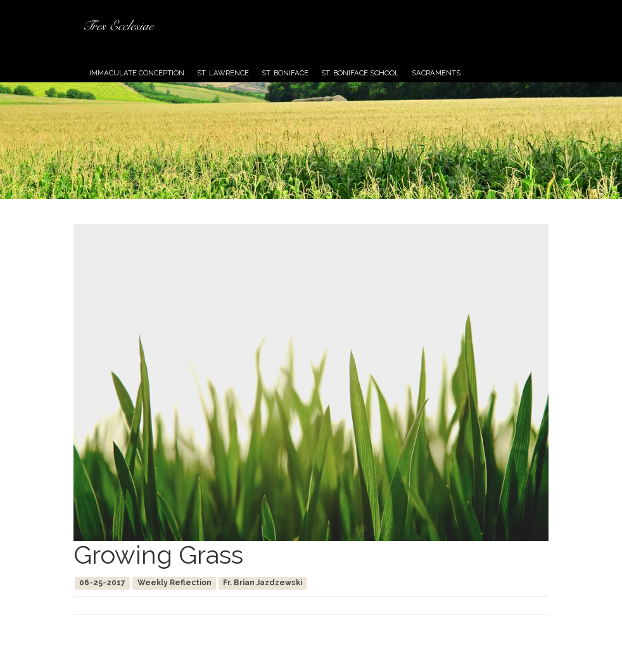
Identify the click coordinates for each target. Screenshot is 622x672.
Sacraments (436, 73)
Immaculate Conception (137, 73)
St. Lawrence (223, 73)
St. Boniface (285, 73)
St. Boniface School (360, 73)
